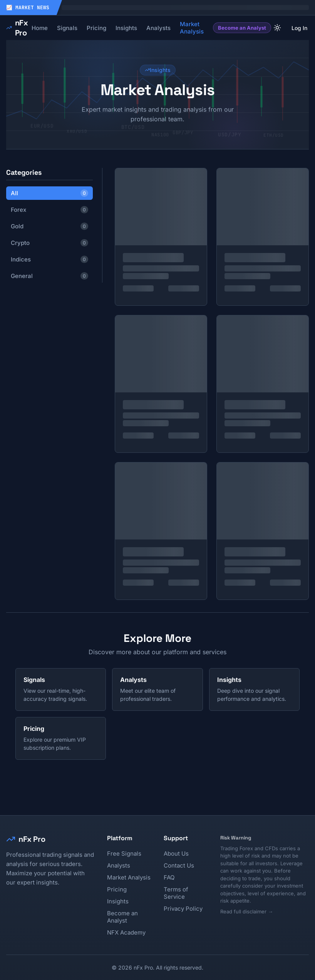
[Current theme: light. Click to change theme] (277, 28)
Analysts (119, 865)
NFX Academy (126, 932)
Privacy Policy (183, 909)
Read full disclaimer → (247, 911)
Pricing (117, 889)
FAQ (169, 877)
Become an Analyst (242, 28)
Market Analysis (129, 877)
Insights (118, 901)
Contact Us (179, 865)
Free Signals (124, 854)
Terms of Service (176, 893)
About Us (176, 854)
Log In (299, 28)
